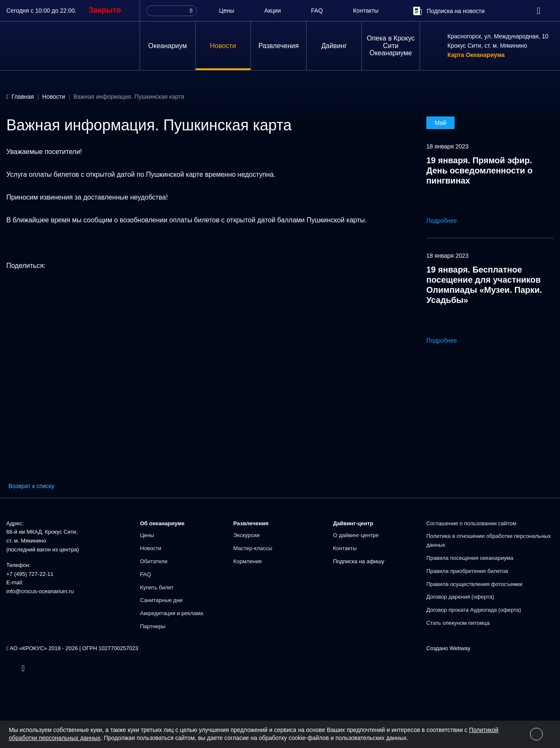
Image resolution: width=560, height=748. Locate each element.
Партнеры (153, 626)
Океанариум (168, 46)
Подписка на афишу (359, 561)
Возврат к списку (31, 486)
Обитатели (154, 561)
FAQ (317, 11)
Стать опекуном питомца (458, 623)
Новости (223, 46)
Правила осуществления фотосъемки (474, 584)
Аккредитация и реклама (172, 613)
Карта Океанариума (476, 55)
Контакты (366, 11)
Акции (273, 11)
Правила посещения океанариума (470, 558)
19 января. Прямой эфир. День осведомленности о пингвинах (479, 170)
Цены (226, 11)
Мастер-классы (253, 548)
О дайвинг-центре (356, 535)
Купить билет (157, 587)
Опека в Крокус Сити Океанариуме (391, 46)
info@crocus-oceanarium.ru (40, 591)
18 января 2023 (447, 146)
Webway (460, 648)
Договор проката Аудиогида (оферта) (474, 610)
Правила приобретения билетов (467, 571)
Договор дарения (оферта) (460, 597)
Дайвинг (334, 46)
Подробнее (448, 221)
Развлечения (279, 46)
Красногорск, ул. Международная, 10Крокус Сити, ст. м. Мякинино (498, 41)
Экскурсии (246, 535)
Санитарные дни (161, 600)
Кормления (247, 561)
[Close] (536, 734)
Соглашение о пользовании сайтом (471, 523)
